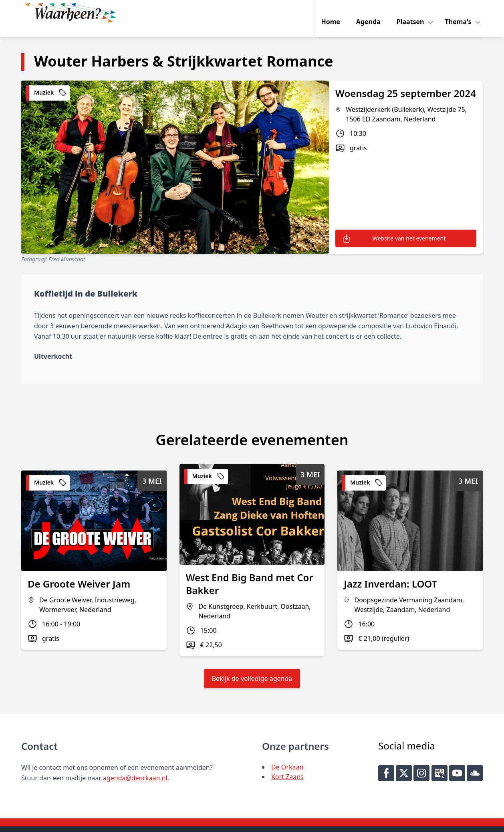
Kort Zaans (287, 765)
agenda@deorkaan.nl (135, 766)
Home (332, 13)
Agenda (370, 13)
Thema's (461, 13)
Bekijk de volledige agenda (252, 666)
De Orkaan (287, 755)
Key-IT (369, 822)
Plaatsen (413, 13)
